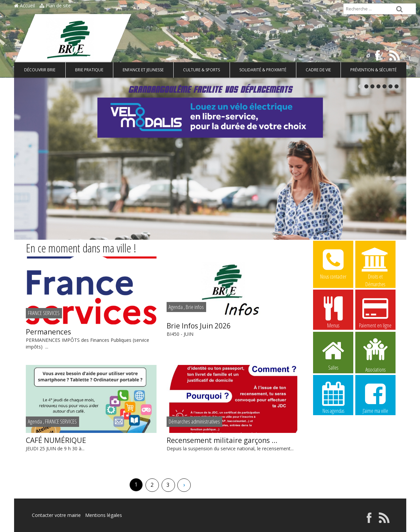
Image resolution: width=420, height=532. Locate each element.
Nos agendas (333, 397)
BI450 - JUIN (232, 329)
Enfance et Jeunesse (143, 70)
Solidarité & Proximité (263, 70)
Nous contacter (333, 263)
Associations (375, 355)
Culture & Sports (201, 70)
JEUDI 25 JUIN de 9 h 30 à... (91, 443)
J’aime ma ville (375, 397)
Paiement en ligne (375, 312)
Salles (333, 354)
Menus (333, 312)
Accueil (24, 6)
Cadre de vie (318, 70)
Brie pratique (89, 70)
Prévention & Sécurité (373, 70)
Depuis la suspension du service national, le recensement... (232, 443)
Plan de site (55, 6)
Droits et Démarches (375, 263)
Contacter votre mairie (56, 515)
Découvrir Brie (40, 70)
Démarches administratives (194, 421)
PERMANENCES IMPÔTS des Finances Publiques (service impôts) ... (91, 338)
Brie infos (195, 307)
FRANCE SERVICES (44, 313)
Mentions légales (104, 515)
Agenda (176, 307)
